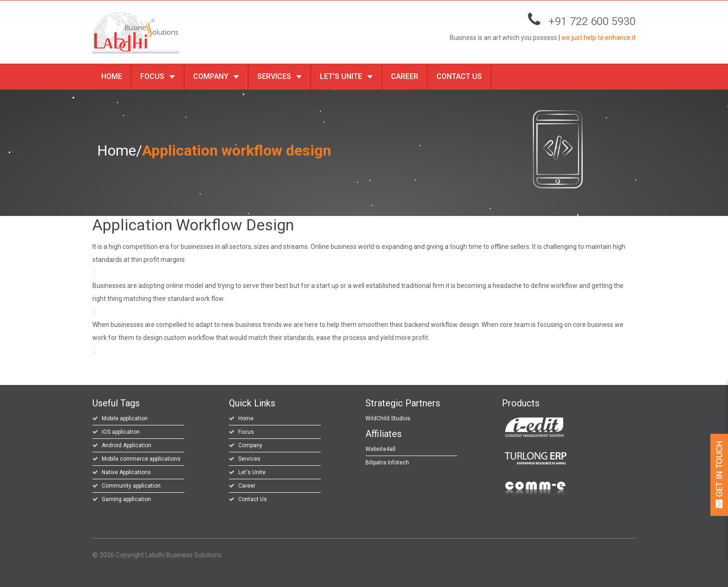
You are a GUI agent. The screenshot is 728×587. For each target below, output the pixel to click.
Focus (158, 76)
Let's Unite (346, 76)
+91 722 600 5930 (592, 21)
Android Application (127, 445)
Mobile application (125, 418)
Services (279, 76)
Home (112, 76)
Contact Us (459, 76)
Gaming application (126, 499)
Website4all (380, 449)
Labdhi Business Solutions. (184, 555)
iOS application (121, 432)
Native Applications (126, 472)
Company (216, 76)
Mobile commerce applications (141, 459)
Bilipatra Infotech (387, 463)
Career (405, 76)
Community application (131, 486)
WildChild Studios (388, 418)
